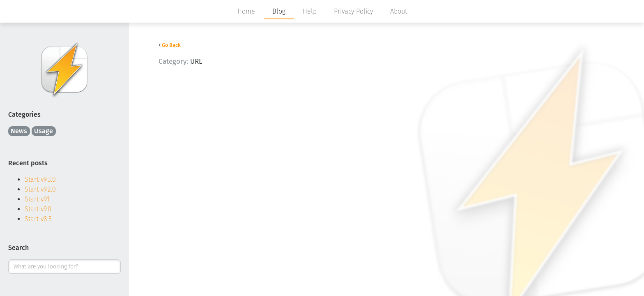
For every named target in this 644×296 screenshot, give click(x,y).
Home (246, 11)
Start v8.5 (38, 219)
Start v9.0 (38, 209)
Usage (44, 131)
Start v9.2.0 (40, 189)
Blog (279, 11)
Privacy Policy (353, 11)
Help (310, 11)
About (399, 11)
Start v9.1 (37, 199)
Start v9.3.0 (40, 179)
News (19, 131)
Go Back (171, 45)
